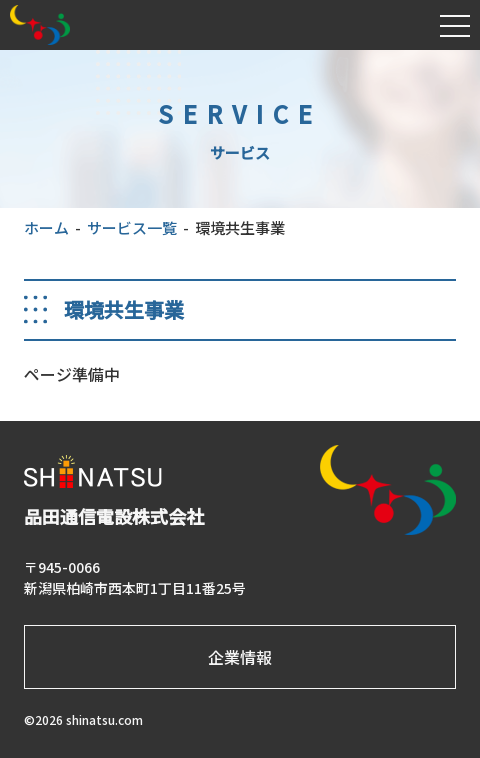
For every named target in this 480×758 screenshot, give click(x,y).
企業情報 (240, 657)
